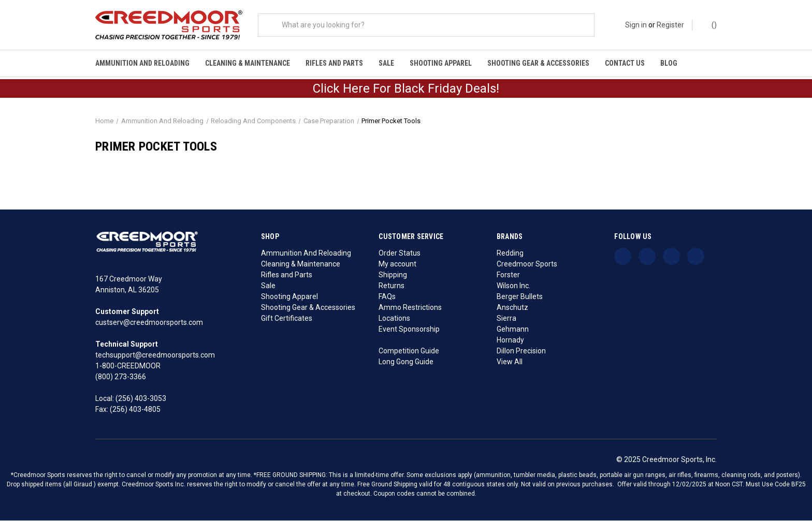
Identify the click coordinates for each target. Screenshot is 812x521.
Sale (386, 63)
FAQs (387, 297)
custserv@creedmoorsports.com (149, 323)
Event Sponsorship (409, 330)
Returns (392, 286)
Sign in (636, 25)
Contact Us (625, 63)
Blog (669, 63)
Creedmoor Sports (527, 264)
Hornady (510, 340)
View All (510, 362)
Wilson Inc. (513, 286)
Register (670, 25)
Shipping (393, 275)
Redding (510, 254)
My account (397, 264)
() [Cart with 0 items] (709, 24)
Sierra (506, 319)
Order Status (400, 254)
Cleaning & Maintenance (248, 63)
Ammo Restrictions (410, 308)
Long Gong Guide (406, 362)
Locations (394, 319)
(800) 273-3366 (121, 378)
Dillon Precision (521, 351)
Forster (508, 275)
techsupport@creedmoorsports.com (155, 356)
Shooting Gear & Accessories (538, 63)
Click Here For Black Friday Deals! (406, 90)
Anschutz (512, 308)
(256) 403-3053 (141, 399)
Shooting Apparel (441, 63)
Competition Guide (409, 351)
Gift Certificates (287, 319)
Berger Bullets (520, 297)
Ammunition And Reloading (142, 63)
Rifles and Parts (334, 63)
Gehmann (513, 330)
